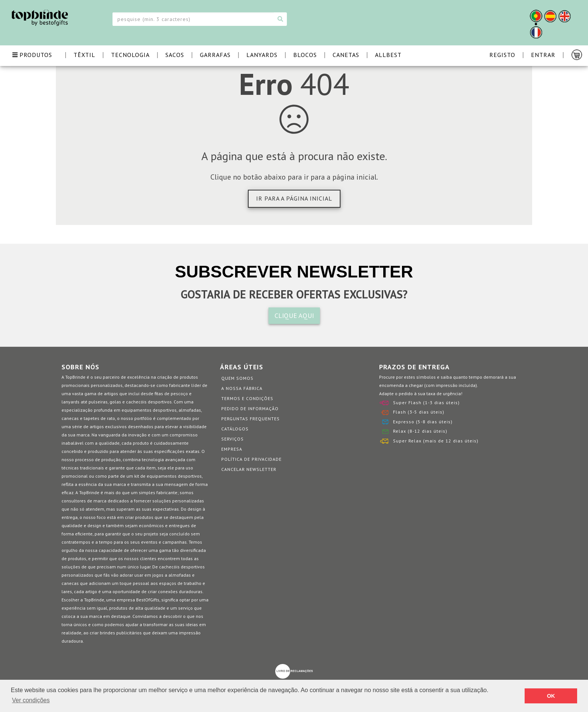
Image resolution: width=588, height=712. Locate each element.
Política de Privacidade (251, 459)
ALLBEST (388, 55)
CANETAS (346, 55)
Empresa (232, 449)
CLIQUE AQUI (294, 316)
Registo (502, 55)
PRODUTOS (32, 55)
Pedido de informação (250, 408)
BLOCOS (305, 55)
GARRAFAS (215, 55)
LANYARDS (262, 55)
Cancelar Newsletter (249, 469)
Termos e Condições (247, 398)
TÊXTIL (84, 55)
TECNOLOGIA (130, 55)
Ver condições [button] (31, 700)
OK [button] (551, 696)
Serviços (232, 439)
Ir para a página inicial (294, 198)
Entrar (543, 55)
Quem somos (237, 378)
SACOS (175, 55)
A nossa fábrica (242, 388)
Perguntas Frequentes (250, 419)
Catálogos (235, 429)
